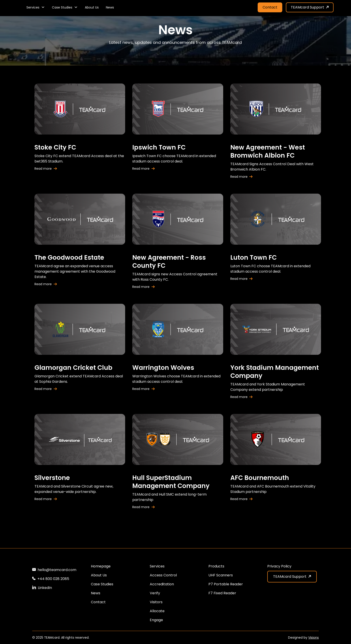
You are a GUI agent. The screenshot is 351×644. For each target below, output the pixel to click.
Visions (314, 638)
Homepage (101, 566)
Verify (155, 593)
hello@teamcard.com (57, 570)
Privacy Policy (279, 566)
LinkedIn (45, 588)
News (110, 7)
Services (157, 566)
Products (216, 566)
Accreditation (162, 584)
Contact (270, 7)
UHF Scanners (221, 575)
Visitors (156, 602)
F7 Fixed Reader (222, 593)
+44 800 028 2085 (53, 579)
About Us (92, 7)
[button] (36, 7)
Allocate (157, 611)
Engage (156, 620)
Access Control (163, 575)
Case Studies (102, 584)
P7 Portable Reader (226, 584)
